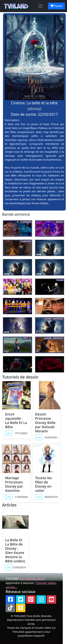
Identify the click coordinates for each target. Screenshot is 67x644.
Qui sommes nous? (32, 579)
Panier (56, 6)
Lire (9, 433)
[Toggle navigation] (40, 6)
